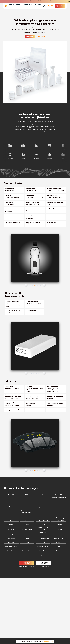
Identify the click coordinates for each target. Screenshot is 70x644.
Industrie (26, 4)
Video (35, 4)
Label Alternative (40, 5)
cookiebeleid (46, 641)
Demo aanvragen (30, 36)
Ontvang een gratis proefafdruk (44, 563)
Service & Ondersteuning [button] (19, 6)
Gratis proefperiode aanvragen (26, 563)
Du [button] (45, 6)
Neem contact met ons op (60, 6)
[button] (26, 285)
